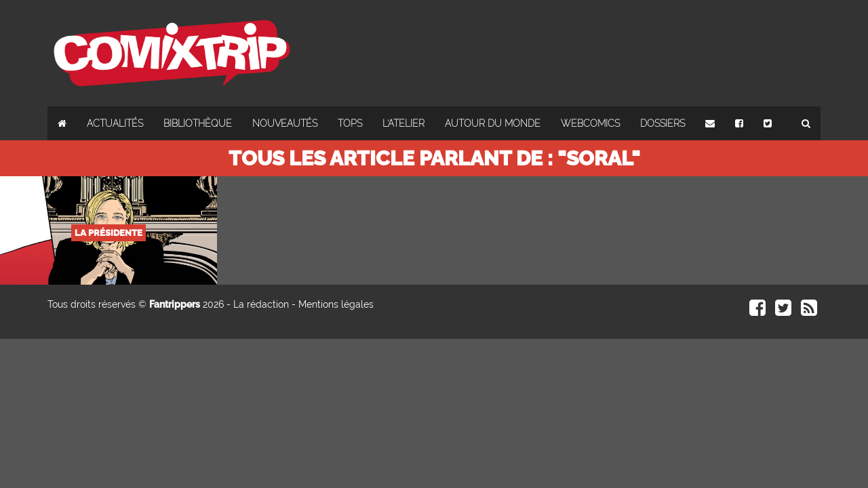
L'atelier (403, 123)
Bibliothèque (198, 123)
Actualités (115, 123)
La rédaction (261, 304)
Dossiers (663, 123)
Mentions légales (336, 304)
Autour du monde (493, 123)
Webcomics (590, 123)
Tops (350, 123)
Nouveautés (285, 123)
